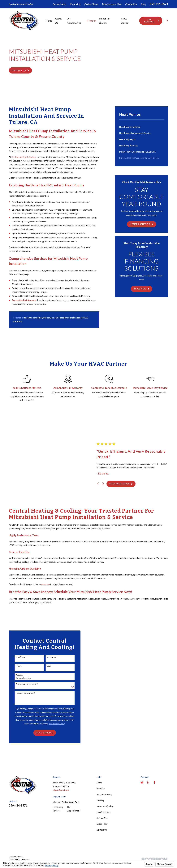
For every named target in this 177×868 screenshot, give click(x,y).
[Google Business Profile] (142, 756)
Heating (100, 774)
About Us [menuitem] (58, 21)
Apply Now (142, 289)
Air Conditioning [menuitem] (74, 21)
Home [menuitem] (49, 21)
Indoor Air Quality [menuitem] (104, 21)
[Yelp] (148, 756)
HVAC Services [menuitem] (125, 21)
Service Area (60, 4)
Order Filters (91, 4)
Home (99, 756)
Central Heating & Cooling (24, 157)
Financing (75, 4)
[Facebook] (154, 756)
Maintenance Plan (112, 4)
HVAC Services (103, 785)
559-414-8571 (159, 4)
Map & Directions (61, 763)
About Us (101, 762)
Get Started (152, 21)
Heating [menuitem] (92, 21)
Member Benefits (141, 224)
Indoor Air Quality (105, 779)
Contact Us (131, 4)
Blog (143, 4)
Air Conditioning (104, 768)
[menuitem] (142, 127)
